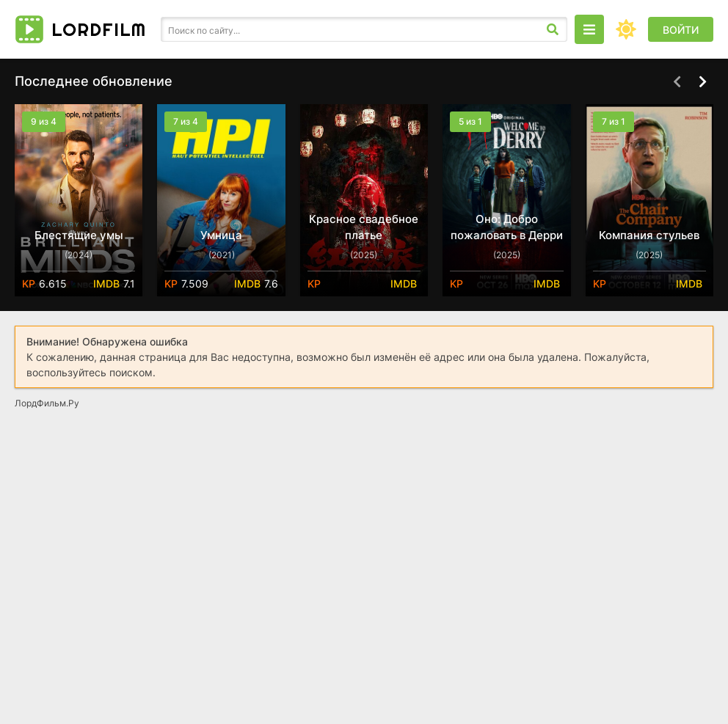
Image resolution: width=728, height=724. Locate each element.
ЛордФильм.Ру (47, 403)
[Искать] (553, 29)
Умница (221, 235)
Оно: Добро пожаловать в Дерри (507, 227)
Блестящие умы (79, 235)
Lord (99, 29)
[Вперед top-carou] (702, 82)
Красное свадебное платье (364, 227)
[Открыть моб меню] (589, 29)
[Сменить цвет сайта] (626, 29)
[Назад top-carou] (677, 82)
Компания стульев (649, 235)
